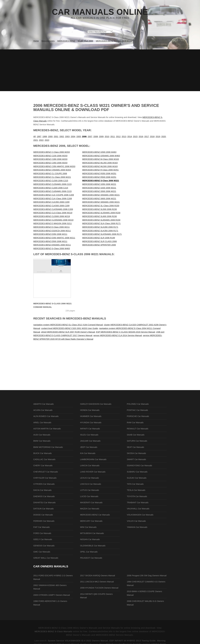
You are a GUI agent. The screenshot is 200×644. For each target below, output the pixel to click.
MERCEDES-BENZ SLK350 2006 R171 (100, 231)
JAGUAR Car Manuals (90, 441)
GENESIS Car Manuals (44, 546)
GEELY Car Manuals (43, 539)
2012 (118, 136)
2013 (124, 136)
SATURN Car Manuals (137, 441)
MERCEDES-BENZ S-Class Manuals (53, 631)
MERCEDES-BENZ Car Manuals (95, 515)
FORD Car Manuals (42, 533)
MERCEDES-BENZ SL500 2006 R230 (100, 209)
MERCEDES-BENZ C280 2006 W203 (50, 159)
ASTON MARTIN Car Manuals (47, 429)
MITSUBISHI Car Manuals (92, 533)
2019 (158, 136)
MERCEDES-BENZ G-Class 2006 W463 (52, 248)
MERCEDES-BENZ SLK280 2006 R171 (100, 227)
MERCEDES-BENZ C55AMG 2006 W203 (52, 170)
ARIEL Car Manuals (42, 423)
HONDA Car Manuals (90, 410)
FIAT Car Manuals (42, 527)
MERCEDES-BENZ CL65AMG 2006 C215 (52, 191)
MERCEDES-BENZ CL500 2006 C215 (51, 181)
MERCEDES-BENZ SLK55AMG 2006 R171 (102, 234)
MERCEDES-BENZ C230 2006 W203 (50, 156)
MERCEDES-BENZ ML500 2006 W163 (100, 166)
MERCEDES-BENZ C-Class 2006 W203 (52, 152)
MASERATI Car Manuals (91, 503)
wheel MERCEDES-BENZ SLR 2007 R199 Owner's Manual (68, 332)
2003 (67, 136)
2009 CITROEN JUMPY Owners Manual (52, 595)
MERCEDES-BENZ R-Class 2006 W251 (100, 170)
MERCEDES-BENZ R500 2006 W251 (99, 177)
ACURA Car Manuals (43, 410)
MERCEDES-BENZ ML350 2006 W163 (100, 163)
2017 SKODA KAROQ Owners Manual (98, 576)
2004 (73, 136)
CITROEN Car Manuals (44, 484)
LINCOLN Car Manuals (91, 484)
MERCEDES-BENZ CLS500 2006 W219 (52, 216)
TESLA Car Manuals (136, 490)
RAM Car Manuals (135, 423)
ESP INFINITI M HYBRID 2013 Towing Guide (133, 641)
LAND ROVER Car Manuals (93, 472)
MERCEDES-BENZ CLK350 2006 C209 (51, 202)
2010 (107, 136)
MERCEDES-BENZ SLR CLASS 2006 (99, 241)
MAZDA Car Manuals (90, 509)
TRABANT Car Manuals (138, 503)
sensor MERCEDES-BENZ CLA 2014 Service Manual (118, 335)
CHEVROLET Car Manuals (46, 472)
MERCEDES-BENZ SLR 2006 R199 (99, 238)
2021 (36, 140)
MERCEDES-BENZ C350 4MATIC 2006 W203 (54, 166)
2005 (79, 136)
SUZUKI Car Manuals (137, 478)
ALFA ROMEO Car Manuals (46, 416)
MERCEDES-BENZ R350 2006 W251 (99, 173)
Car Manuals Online (100, 12)
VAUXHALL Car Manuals (138, 509)
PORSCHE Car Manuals (138, 416)
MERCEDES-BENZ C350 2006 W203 (50, 163)
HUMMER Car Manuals (91, 416)
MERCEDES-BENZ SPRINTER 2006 (99, 245)
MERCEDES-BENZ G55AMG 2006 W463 (101, 156)
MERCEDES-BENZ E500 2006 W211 (50, 241)
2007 (90, 136)
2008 (96, 136)
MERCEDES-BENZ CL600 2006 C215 (51, 188)
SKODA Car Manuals (136, 453)
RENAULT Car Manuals (137, 429)
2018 (152, 136)
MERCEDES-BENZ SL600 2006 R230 (100, 216)
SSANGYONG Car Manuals (139, 466)
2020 (164, 136)
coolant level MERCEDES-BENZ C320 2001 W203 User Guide (70, 328)
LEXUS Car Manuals (90, 478)
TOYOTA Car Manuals (137, 496)
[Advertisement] (100, 70)
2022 (41, 140)
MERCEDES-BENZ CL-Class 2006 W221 (52, 177)
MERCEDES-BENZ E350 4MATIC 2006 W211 (54, 238)
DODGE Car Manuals (43, 515)
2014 (130, 136)
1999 (45, 136)
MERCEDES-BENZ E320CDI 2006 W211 (52, 231)
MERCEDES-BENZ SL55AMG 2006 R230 (101, 213)
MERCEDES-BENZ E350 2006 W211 (50, 234)
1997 (39, 136)
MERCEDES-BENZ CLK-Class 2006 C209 (53, 199)
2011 (113, 136)
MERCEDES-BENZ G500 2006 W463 (99, 152)
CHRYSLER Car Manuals (45, 478)
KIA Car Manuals (88, 453)
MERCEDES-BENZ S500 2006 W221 (99, 191)
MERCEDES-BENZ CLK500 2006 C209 (51, 206)
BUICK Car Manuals (42, 453)
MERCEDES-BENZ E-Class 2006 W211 (51, 227)
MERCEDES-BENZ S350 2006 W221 (99, 184)
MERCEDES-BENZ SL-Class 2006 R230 (101, 206)
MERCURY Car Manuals (91, 521)
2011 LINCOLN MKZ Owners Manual (97, 582)
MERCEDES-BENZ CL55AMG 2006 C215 (52, 184)
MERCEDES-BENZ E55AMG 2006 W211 (52, 245)
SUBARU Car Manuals (137, 472)
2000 (50, 136)
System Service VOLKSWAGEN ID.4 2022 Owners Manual (78, 641)
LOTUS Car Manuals (90, 490)
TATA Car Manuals (135, 484)
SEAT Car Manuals (135, 447)
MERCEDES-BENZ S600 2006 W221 (99, 199)
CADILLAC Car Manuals (44, 459)
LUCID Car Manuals (89, 496)
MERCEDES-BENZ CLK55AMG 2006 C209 (53, 209)
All (34, 136)
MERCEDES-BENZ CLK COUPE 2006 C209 (54, 195)
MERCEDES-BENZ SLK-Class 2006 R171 (101, 223)
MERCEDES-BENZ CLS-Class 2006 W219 (53, 213)
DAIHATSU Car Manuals (44, 503)
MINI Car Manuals (88, 527)
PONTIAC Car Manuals (137, 410)
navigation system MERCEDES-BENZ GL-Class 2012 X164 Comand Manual (68, 325)
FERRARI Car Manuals (44, 521)
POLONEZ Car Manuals (138, 404)
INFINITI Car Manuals (90, 429)
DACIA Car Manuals (42, 490)
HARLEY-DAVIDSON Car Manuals (96, 404)
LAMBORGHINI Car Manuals (93, 459)
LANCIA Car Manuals (90, 466)
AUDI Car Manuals (42, 435)
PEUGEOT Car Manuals (91, 558)
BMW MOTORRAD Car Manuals (48, 447)
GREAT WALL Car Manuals (46, 558)
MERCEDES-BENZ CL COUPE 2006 (50, 173)
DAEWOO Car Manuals (44, 496)
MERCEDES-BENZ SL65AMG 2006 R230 (101, 220)
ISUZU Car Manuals (89, 435)
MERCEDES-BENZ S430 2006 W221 (99, 188)
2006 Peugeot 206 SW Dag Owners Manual (147, 576)
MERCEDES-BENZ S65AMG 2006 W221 (101, 202)
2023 (47, 140)
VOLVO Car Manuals (136, 521)
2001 (56, 136)
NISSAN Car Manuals (90, 539)
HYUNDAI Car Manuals (91, 423)
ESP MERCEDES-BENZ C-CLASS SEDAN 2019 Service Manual (126, 332)
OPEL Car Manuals (89, 552)
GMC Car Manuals (42, 552)
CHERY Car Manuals (43, 466)
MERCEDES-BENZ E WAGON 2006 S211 (52, 223)
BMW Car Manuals (42, 441)
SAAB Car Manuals (136, 435)
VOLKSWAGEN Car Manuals (140, 515)
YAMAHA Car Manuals (137, 527)
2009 (101, 136)
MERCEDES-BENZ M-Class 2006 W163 (101, 159)
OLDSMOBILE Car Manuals (93, 546)
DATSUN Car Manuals (43, 509)
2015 (135, 136)
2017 (147, 136)
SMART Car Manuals (136, 459)
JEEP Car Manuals (89, 447)
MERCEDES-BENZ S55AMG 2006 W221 (101, 195)
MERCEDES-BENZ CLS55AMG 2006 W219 (53, 220)
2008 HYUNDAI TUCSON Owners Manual (99, 588)
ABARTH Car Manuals (43, 404)
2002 (62, 136)
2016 (141, 136)
